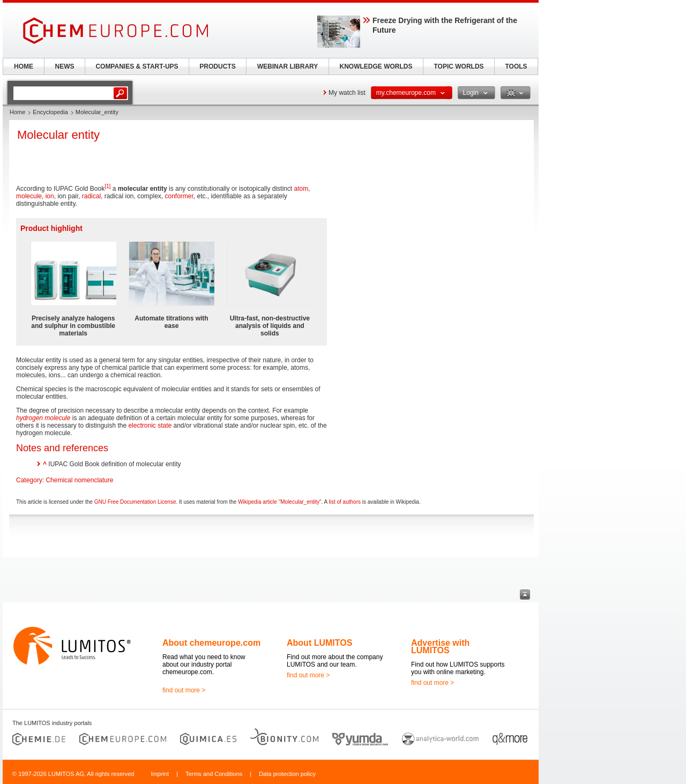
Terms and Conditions (214, 774)
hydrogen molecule (43, 418)
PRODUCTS (217, 66)
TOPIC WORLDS (458, 66)
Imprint (160, 774)
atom (301, 189)
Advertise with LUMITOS (440, 647)
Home (17, 112)
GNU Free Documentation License (135, 502)
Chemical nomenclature (79, 480)
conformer (179, 196)
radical (91, 196)
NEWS (65, 66)
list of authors (345, 502)
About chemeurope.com (211, 643)
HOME (24, 66)
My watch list (347, 93)
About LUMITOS (319, 643)
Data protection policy (287, 774)
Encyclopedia (50, 112)
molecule (29, 196)
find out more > (184, 690)
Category (29, 480)
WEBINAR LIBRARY (288, 66)
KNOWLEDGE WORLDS (376, 66)
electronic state (150, 425)
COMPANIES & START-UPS (137, 66)
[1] (107, 186)
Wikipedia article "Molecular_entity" (280, 502)
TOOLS (516, 66)
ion (50, 196)
